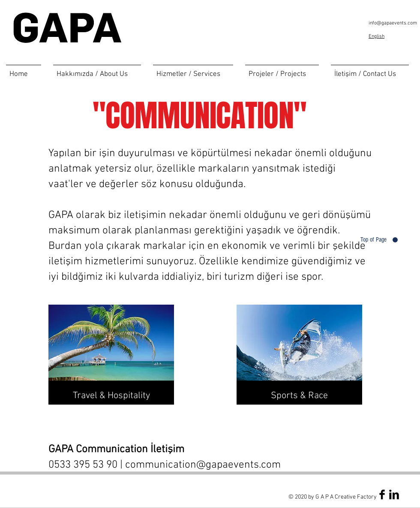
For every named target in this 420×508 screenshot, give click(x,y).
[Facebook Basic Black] (382, 494)
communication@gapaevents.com (203, 465)
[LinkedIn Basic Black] (394, 494)
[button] (193, 71)
